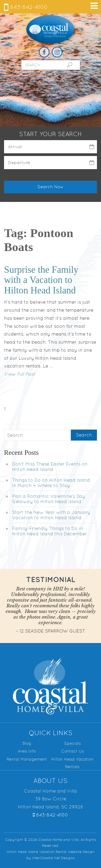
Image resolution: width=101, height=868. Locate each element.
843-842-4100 (26, 7)
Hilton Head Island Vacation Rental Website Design (51, 852)
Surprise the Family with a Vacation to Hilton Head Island (41, 280)
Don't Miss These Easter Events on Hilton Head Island (50, 467)
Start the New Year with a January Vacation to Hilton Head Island (51, 515)
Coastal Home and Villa (50, 30)
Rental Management (27, 759)
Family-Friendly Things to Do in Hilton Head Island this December (50, 531)
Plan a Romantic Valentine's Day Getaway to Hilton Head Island (49, 499)
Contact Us (72, 751)
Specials (72, 743)
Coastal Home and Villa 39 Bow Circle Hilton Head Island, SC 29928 (50, 799)
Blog (27, 743)
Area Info (27, 751)
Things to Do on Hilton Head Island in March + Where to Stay (51, 483)
